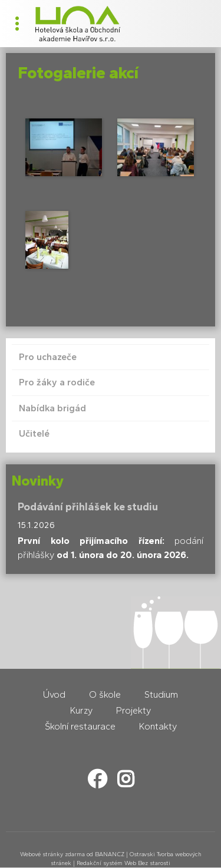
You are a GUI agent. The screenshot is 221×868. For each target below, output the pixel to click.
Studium (161, 694)
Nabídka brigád (52, 408)
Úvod (54, 694)
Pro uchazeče (48, 357)
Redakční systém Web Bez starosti (123, 863)
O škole (105, 694)
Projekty (133, 710)
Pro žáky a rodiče (57, 382)
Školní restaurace (80, 726)
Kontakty (158, 726)
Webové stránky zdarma (52, 854)
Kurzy (81, 710)
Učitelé (34, 433)
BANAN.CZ (110, 854)
